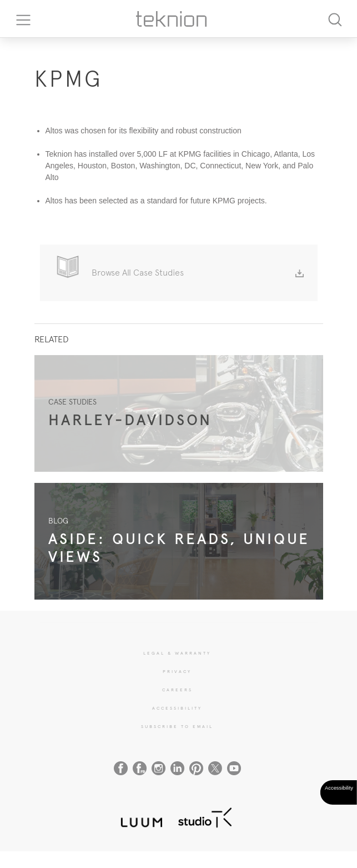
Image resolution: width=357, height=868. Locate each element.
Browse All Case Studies (198, 273)
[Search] (335, 19)
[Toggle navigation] (19, 19)
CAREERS (177, 690)
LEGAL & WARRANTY (177, 653)
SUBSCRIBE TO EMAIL (177, 726)
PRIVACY (177, 671)
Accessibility (177, 708)
